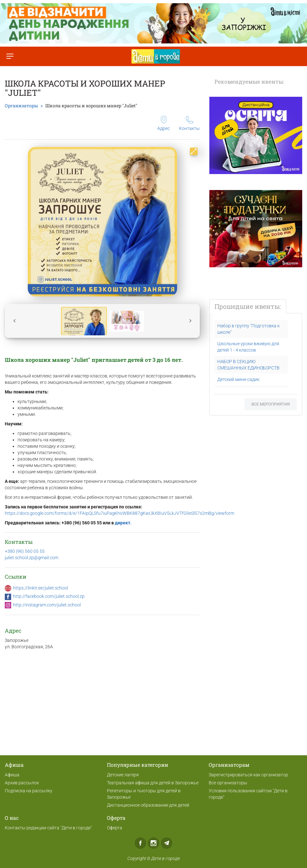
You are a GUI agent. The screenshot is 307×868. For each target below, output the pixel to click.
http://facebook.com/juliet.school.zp (49, 596)
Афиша (12, 775)
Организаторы (21, 106)
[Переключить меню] (10, 56)
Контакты (189, 123)
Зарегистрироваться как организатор (248, 775)
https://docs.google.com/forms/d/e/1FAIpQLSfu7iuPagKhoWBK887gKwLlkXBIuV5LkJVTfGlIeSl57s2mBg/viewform (120, 513)
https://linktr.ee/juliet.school (41, 588)
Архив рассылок (22, 783)
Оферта (115, 828)
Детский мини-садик (238, 379)
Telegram (167, 843)
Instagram (153, 843)
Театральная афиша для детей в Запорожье (153, 783)
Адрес (164, 123)
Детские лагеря (123, 775)
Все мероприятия (271, 404)
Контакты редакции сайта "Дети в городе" (48, 828)
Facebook (140, 843)
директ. (123, 523)
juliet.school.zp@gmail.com (32, 558)
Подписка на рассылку (29, 791)
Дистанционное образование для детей (148, 805)
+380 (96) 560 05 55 (25, 551)
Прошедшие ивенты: (248, 306)
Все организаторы (228, 783)
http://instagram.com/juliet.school (47, 605)
